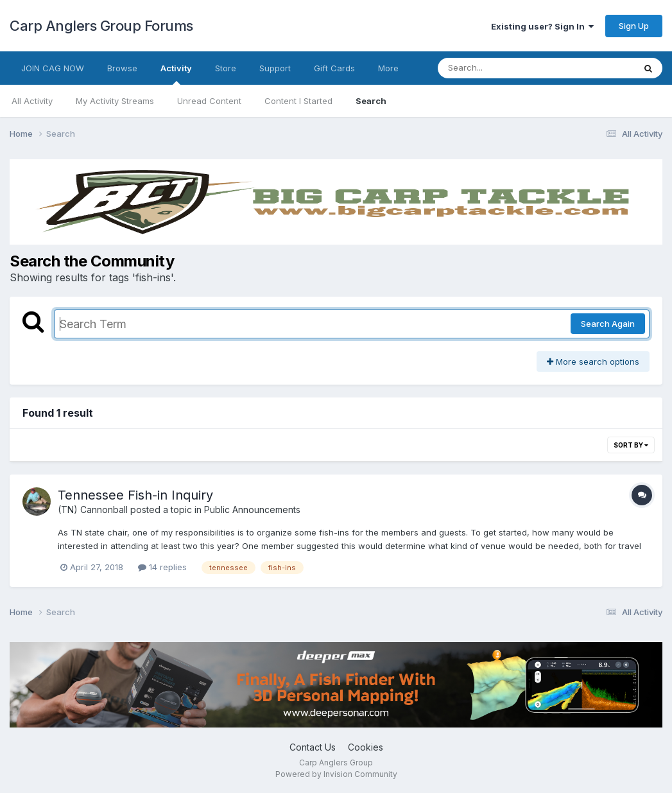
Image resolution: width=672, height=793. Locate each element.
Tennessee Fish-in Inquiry (135, 495)
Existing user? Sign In (542, 26)
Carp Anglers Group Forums (101, 26)
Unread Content (209, 101)
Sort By (631, 445)
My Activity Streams (115, 101)
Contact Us (313, 747)
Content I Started (298, 101)
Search (371, 101)
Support (275, 68)
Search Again (608, 324)
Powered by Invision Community (336, 774)
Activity (176, 74)
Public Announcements (252, 510)
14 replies (162, 567)
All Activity (32, 101)
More (388, 68)
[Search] (501, 68)
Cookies (366, 747)
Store (226, 68)
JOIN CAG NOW (53, 68)
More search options (593, 362)
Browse (122, 68)
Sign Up (634, 26)
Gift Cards (334, 68)
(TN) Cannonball (93, 510)
